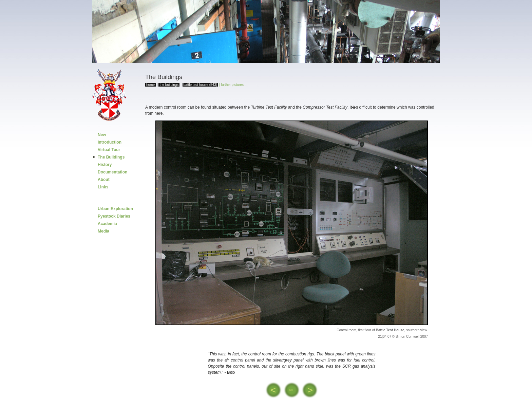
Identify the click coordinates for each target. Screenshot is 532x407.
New (102, 135)
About (104, 180)
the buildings (169, 85)
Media (103, 231)
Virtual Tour (109, 150)
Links (103, 187)
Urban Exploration (115, 209)
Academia (107, 224)
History (105, 165)
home (150, 85)
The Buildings (111, 157)
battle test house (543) (201, 85)
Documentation (112, 172)
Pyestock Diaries (114, 216)
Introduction (110, 142)
